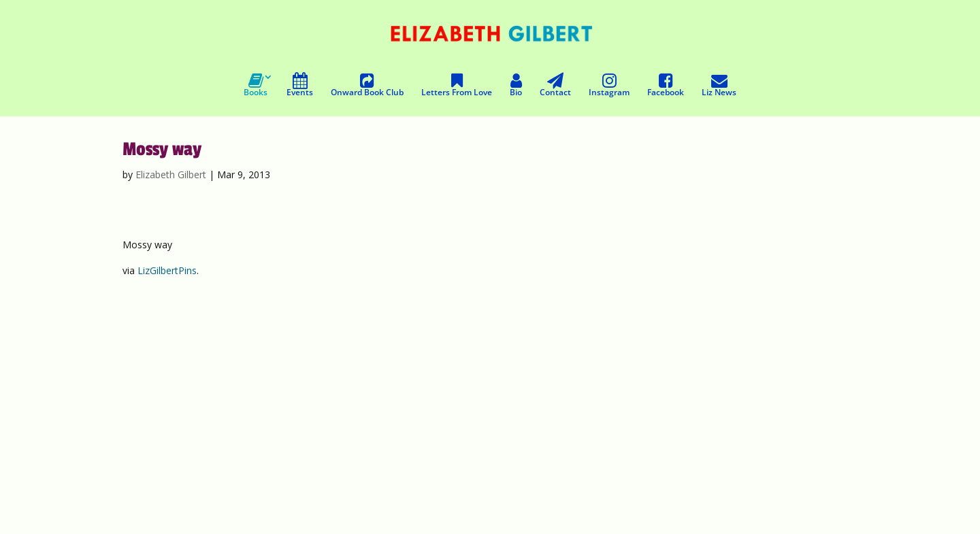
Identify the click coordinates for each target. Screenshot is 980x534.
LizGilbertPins (167, 270)
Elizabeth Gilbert (171, 174)
